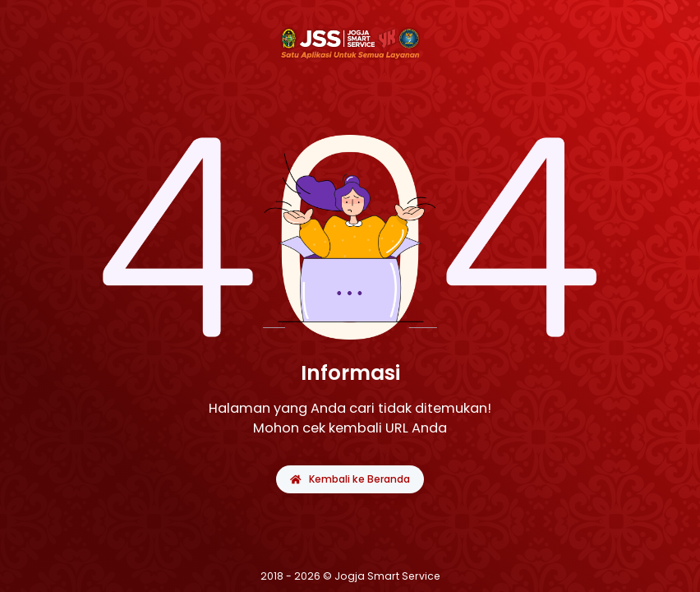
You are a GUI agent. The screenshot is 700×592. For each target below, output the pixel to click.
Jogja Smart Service (387, 576)
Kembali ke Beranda (350, 479)
